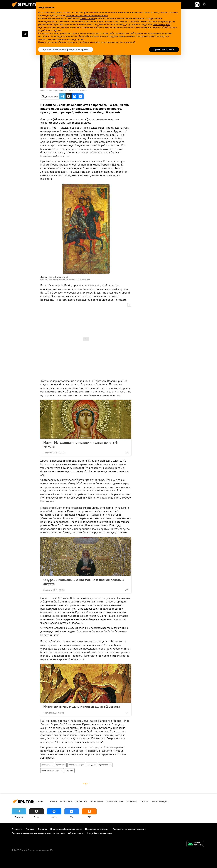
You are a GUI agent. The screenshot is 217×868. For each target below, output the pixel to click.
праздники (61, 765)
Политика (66, 801)
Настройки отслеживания (100, 833)
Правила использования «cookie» (129, 829)
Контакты (42, 829)
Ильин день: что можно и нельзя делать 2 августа (82, 706)
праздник (92, 765)
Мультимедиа (160, 801)
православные (105, 765)
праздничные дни (76, 765)
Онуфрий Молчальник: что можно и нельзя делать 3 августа (84, 582)
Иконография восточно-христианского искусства (69, 90)
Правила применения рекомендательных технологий (38, 833)
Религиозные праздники (52, 770)
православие (47, 765)
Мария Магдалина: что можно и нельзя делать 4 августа (80, 444)
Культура (132, 801)
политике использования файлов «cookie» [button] (87, 16)
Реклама (30, 829)
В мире (53, 801)
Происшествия (115, 801)
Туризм (144, 801)
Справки (70, 770)
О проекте (17, 829)
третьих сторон (87, 18)
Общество (81, 801)
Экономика (97, 801)
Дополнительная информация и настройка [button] (66, 49)
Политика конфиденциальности (66, 829)
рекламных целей (162, 25)
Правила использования (97, 829)
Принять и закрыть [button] (164, 49)
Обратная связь (76, 833)
